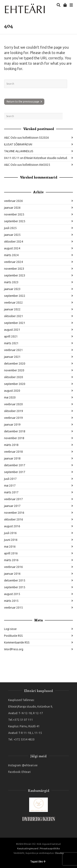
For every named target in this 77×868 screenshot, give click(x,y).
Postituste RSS (13, 636)
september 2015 (15, 587)
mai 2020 (10, 397)
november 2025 (14, 214)
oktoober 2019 (14, 411)
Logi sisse (10, 629)
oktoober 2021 (14, 316)
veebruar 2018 (13, 452)
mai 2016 (10, 547)
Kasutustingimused (28, 848)
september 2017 (15, 472)
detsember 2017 (15, 465)
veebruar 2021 (13, 350)
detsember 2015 (15, 580)
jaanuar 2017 (12, 506)
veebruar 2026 (13, 201)
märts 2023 (11, 282)
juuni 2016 (11, 540)
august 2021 (12, 330)
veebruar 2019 (13, 418)
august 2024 (12, 248)
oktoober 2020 (14, 377)
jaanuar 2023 (12, 289)
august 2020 (12, 391)
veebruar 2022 (13, 303)
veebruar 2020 (13, 404)
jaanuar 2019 (12, 425)
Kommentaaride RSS (17, 642)
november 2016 (14, 513)
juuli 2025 (10, 228)
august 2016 (12, 526)
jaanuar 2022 (12, 309)
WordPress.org (14, 649)
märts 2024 (11, 255)
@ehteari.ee (30, 765)
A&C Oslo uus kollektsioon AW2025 (27, 165)
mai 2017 (10, 486)
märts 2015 (11, 601)
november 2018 (14, 438)
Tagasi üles (38, 862)
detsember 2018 (15, 431)
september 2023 (15, 275)
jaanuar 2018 (12, 458)
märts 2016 (11, 560)
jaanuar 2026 (12, 208)
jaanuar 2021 (12, 357)
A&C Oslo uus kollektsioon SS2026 (26, 138)
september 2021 (15, 323)
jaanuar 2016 (12, 574)
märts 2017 (11, 492)
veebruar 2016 (13, 567)
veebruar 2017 (13, 499)
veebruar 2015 (13, 608)
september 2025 (15, 221)
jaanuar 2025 (12, 235)
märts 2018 (11, 445)
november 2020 (14, 370)
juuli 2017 (10, 479)
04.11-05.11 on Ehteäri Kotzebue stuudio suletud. (36, 158)
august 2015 (12, 594)
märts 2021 (11, 343)
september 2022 (15, 296)
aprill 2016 (11, 553)
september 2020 (15, 384)
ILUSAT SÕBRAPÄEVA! (18, 144)
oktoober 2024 (14, 242)
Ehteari (26, 772)
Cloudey (59, 853)
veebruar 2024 (13, 262)
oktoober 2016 (14, 519)
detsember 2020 (15, 364)
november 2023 (14, 269)
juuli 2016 (10, 533)
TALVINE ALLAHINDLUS (19, 151)
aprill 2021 (11, 336)
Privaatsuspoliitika (50, 848)
